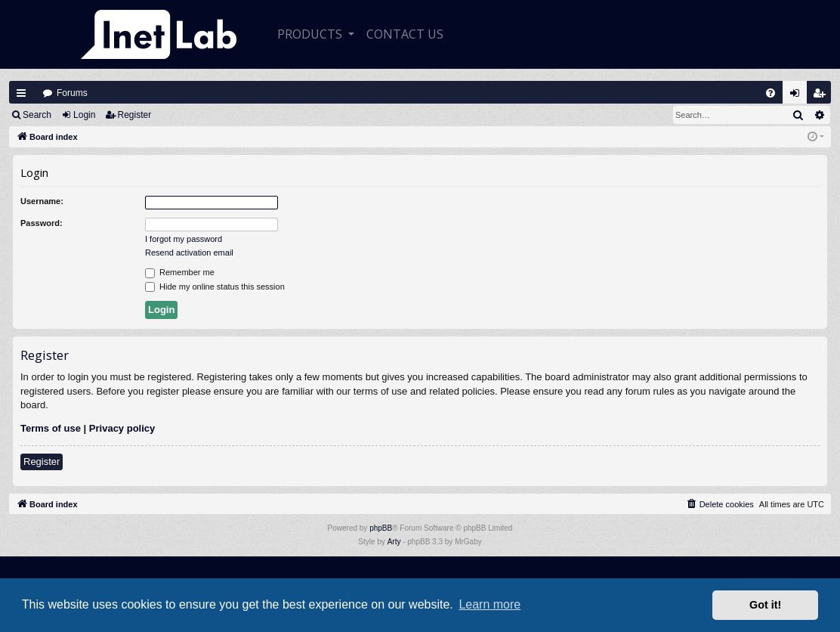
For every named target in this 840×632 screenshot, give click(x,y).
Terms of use (51, 428)
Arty (394, 542)
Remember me (180, 273)
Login (84, 115)
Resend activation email (189, 252)
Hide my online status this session (215, 287)
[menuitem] (771, 93)
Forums (72, 93)
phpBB (381, 528)
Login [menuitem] (798, 96)
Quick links (21, 93)
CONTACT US (405, 34)
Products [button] (311, 34)
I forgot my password (184, 239)
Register (135, 115)
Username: (42, 201)
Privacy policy (122, 428)
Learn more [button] (489, 604)
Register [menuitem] (823, 96)
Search (37, 115)
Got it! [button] (765, 605)
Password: (42, 223)
